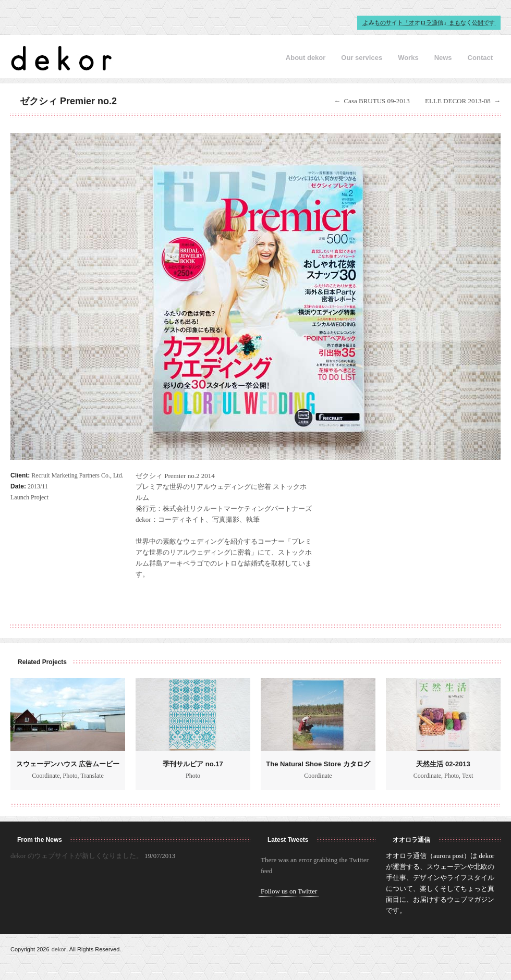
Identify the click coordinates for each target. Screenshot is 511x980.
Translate (92, 776)
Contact (480, 58)
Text (467, 776)
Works (408, 58)
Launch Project (29, 497)
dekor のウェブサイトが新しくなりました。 (77, 856)
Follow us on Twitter (289, 891)
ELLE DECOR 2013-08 (458, 101)
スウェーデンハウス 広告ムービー (68, 764)
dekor (59, 949)
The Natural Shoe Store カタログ (318, 764)
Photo (70, 776)
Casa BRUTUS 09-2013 (376, 101)
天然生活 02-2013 (443, 764)
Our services (362, 58)
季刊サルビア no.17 (193, 764)
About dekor (306, 58)
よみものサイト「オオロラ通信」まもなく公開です (429, 22)
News (443, 58)
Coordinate (46, 776)
